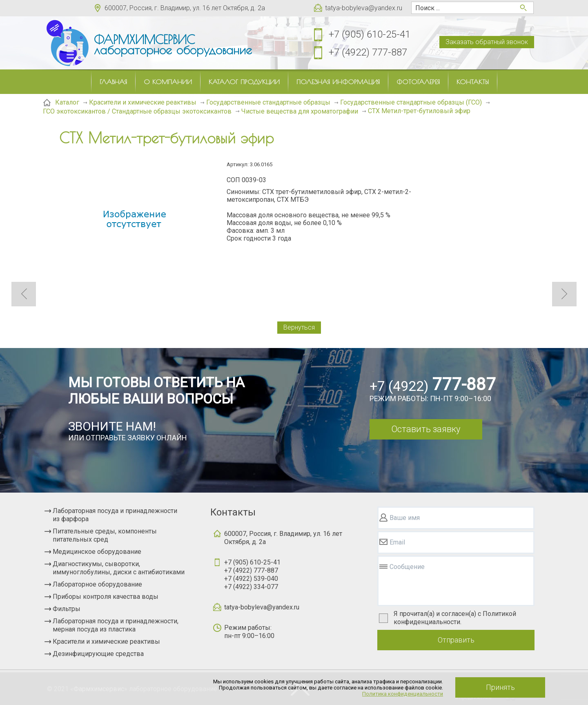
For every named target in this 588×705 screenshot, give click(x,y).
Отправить (456, 640)
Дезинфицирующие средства (98, 654)
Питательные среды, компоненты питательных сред (105, 535)
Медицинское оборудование (97, 552)
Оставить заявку (426, 429)
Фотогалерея (418, 82)
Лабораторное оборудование (97, 584)
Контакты (473, 82)
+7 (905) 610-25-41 (370, 34)
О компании (168, 82)
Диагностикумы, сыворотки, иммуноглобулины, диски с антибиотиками (119, 568)
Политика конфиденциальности (403, 694)
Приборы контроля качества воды (106, 597)
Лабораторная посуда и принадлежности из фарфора (115, 515)
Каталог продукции (244, 82)
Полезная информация (338, 82)
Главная (113, 82)
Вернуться (299, 327)
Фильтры (67, 609)
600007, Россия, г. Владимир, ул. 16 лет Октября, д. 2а (185, 8)
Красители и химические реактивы (106, 641)
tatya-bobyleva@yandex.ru (364, 8)
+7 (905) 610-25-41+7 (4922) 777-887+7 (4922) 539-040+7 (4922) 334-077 (252, 574)
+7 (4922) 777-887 (368, 52)
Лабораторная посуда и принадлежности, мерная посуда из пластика (116, 625)
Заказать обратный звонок (487, 42)
